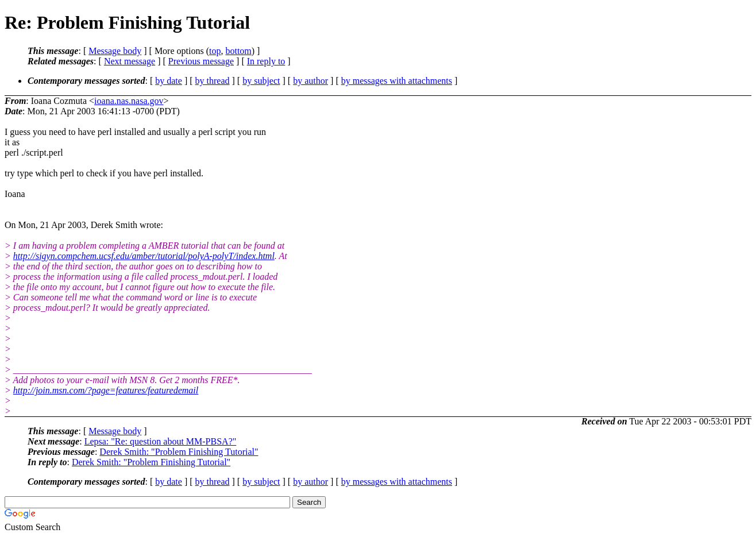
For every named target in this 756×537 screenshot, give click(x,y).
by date (169, 81)
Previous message (201, 61)
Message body (115, 51)
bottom (238, 51)
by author (310, 81)
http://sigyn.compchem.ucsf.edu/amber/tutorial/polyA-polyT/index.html (144, 256)
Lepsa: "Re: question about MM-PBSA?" (161, 441)
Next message (130, 61)
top (215, 51)
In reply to (266, 61)
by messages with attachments (397, 81)
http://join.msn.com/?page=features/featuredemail (106, 390)
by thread (213, 81)
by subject (261, 81)
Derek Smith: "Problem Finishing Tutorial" (179, 452)
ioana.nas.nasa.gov (129, 101)
